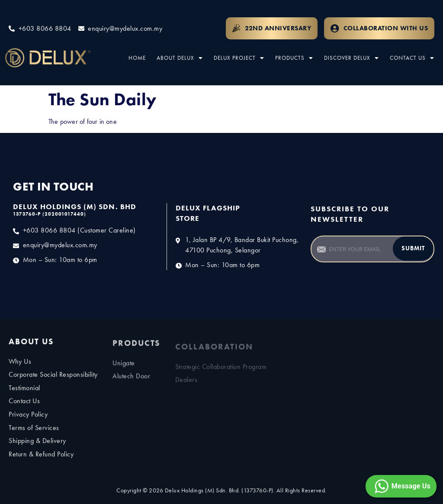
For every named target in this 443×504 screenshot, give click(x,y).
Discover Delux (352, 58)
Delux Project (239, 58)
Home (137, 58)
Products (294, 58)
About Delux (180, 58)
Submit (413, 248)
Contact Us (412, 58)
